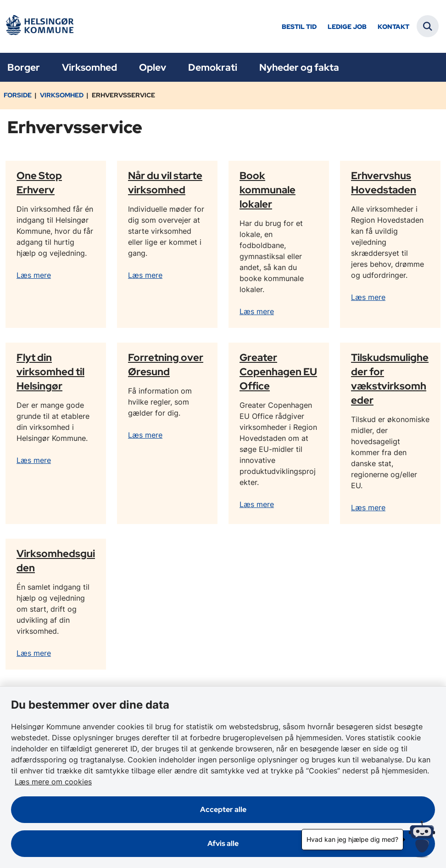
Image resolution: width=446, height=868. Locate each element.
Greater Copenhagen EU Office (278, 372)
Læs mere (34, 275)
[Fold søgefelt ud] (428, 26)
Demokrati (213, 67)
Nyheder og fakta (299, 67)
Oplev (153, 67)
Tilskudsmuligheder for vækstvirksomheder (390, 379)
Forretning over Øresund (166, 364)
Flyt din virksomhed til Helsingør (50, 372)
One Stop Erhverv (39, 183)
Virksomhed (89, 67)
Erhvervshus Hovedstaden (384, 183)
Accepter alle (223, 809)
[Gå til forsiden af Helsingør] (39, 26)
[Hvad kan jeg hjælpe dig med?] (422, 839)
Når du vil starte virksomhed (165, 183)
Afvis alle (223, 843)
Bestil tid (299, 27)
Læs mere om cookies (53, 782)
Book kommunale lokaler (268, 190)
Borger (24, 67)
